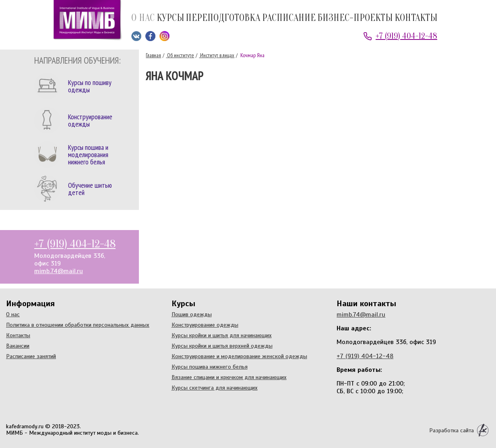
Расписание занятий (31, 356)
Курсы (170, 18)
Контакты (416, 18)
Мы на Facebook (150, 36)
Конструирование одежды (205, 325)
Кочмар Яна (252, 55)
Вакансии (18, 346)
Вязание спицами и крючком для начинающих (229, 377)
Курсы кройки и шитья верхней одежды (222, 346)
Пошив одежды (192, 314)
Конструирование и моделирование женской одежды (239, 356)
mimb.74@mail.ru (59, 271)
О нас (143, 18)
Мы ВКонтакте (136, 36)
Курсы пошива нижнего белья (210, 367)
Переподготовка (223, 18)
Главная (153, 55)
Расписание (289, 18)
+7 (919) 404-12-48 (406, 36)
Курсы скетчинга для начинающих (215, 388)
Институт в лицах (217, 55)
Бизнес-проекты (355, 18)
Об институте (180, 55)
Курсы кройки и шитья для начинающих (222, 335)
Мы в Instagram (164, 36)
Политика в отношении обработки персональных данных (78, 325)
